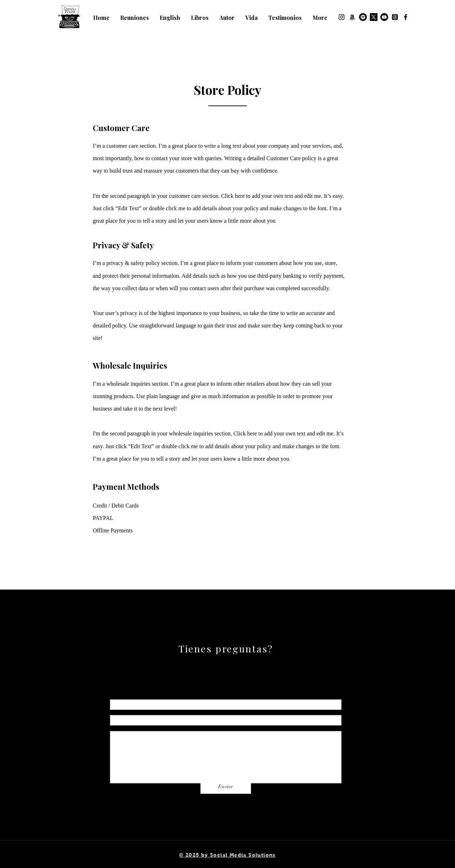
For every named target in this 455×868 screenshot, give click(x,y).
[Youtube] (384, 17)
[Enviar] (226, 787)
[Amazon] (352, 17)
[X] (374, 17)
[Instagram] (342, 17)
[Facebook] (406, 17)
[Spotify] (363, 17)
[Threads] (395, 17)
